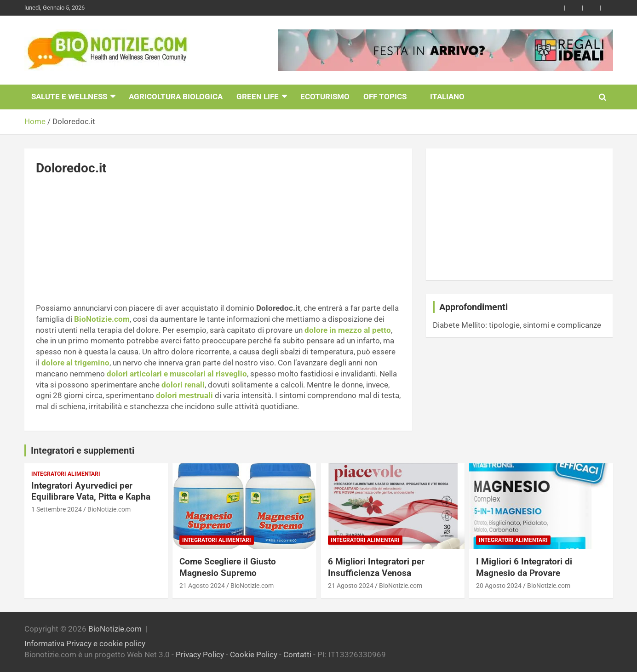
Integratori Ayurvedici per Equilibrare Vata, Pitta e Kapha (91, 491)
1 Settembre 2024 (57, 509)
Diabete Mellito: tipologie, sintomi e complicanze (517, 325)
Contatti (297, 655)
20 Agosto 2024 (499, 586)
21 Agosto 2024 (202, 586)
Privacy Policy (200, 655)
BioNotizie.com (109, 509)
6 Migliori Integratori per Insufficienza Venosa (376, 567)
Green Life (258, 97)
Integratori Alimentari (66, 474)
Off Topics (385, 97)
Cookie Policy (254, 655)
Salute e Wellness (69, 97)
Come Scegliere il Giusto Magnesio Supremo (228, 567)
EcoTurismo (325, 97)
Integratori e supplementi (83, 450)
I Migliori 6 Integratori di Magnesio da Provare (524, 567)
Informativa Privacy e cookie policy (85, 644)
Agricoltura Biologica (176, 97)
